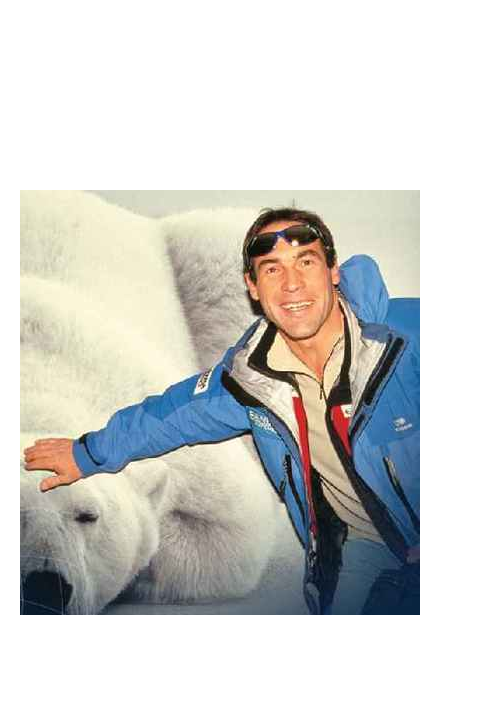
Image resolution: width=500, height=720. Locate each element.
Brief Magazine (250, 95)
